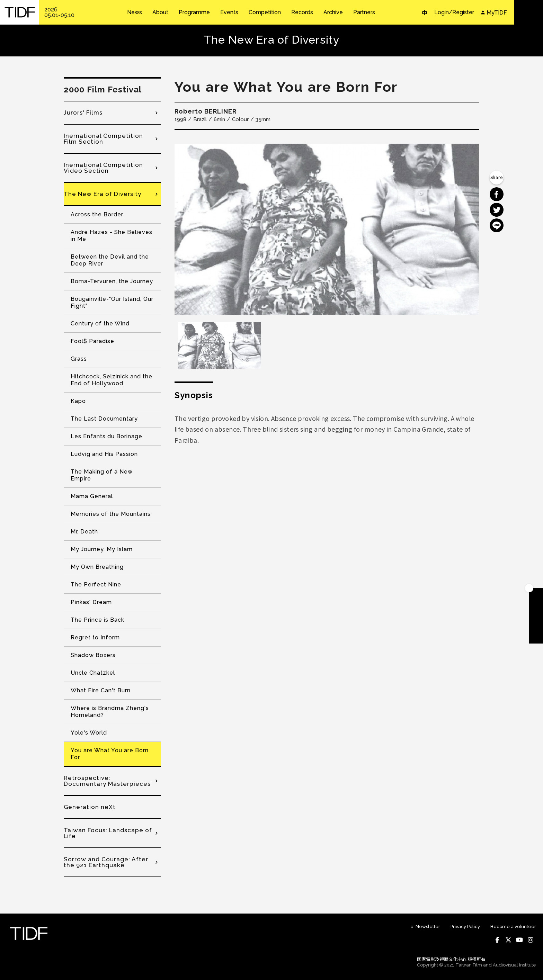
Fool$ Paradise (92, 341)
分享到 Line (497, 225)
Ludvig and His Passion (104, 454)
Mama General (92, 496)
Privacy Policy (465, 927)
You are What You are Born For (110, 754)
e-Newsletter (425, 927)
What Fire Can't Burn (101, 690)
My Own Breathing (97, 567)
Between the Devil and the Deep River (110, 260)
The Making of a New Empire (102, 475)
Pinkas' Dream (91, 602)
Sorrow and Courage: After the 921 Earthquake (106, 862)
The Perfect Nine (96, 585)
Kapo (78, 401)
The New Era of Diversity (103, 194)
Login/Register (454, 12)
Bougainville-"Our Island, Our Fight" (112, 302)
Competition (265, 12)
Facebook (497, 940)
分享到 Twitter (497, 210)
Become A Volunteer (536, 623)
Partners (364, 12)
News (135, 12)
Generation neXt (90, 807)
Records (302, 12)
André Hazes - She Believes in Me (112, 236)
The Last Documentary (104, 419)
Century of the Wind (100, 323)
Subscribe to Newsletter (536, 637)
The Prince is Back (97, 620)
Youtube (519, 940)
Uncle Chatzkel (93, 673)
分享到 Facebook (497, 194)
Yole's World (89, 733)
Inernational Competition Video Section (103, 168)
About (160, 12)
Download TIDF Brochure (536, 609)
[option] (327, 229)
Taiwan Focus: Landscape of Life (108, 833)
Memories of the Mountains (111, 514)
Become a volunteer (513, 927)
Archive (333, 12)
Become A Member (536, 595)
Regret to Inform (95, 637)
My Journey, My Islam (102, 549)
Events (229, 12)
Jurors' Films (83, 113)
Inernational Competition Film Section (103, 139)
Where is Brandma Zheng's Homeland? (110, 712)
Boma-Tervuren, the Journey (112, 281)
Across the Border (97, 214)
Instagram (531, 940)
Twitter (508, 940)
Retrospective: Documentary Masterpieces (107, 781)
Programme (194, 12)
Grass (79, 359)
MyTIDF (497, 13)
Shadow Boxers (93, 655)
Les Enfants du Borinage (106, 436)
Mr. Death (84, 532)
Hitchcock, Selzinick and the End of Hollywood (112, 380)
